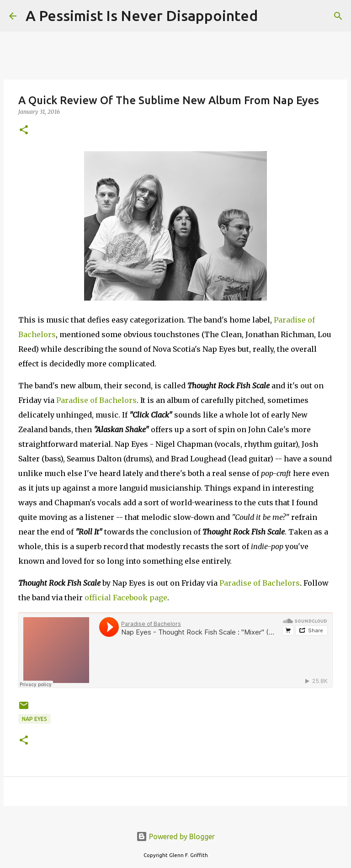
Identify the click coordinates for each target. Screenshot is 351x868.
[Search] (271, 16)
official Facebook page (126, 598)
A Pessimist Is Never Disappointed (142, 16)
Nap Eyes (35, 719)
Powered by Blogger (175, 836)
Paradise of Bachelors (96, 400)
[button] (24, 130)
